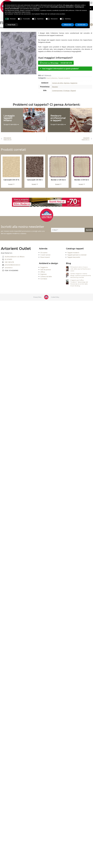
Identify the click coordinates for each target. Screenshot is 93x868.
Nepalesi (55, 87)
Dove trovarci (45, 257)
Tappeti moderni (64, 78)
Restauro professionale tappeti (58, 118)
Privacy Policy (37, 297)
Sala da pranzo (46, 270)
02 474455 (8, 259)
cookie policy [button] (36, 9)
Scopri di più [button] (11, 25)
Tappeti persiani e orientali (77, 255)
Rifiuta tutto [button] (68, 25)
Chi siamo (44, 253)
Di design (66, 91)
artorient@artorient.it (13, 265)
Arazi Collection (52, 78)
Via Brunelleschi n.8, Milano (15, 257)
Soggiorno (74, 83)
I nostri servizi (45, 255)
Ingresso (67, 83)
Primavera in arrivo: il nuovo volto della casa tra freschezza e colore (80, 269)
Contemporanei (57, 91)
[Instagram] (91, 25)
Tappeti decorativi (74, 257)
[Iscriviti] (89, 230)
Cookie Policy (55, 297)
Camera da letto (58, 83)
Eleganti (73, 91)
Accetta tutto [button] (81, 25)
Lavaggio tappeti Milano (9, 118)
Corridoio (44, 279)
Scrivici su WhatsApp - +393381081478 (56, 63)
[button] (65, 69)
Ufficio (43, 272)
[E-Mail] (68, 230)
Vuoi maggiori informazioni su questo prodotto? (60, 69)
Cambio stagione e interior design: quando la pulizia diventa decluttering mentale (81, 276)
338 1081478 (9, 262)
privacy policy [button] (69, 5)
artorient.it (9, 268)
